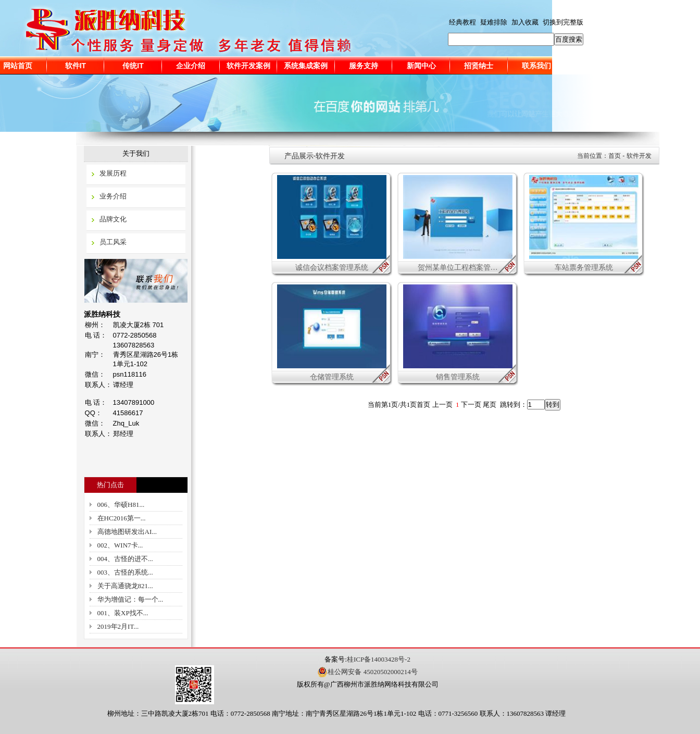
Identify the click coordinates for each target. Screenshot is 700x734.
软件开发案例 (248, 66)
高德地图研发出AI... (127, 532)
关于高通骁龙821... (125, 586)
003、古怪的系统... (125, 572)
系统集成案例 (306, 66)
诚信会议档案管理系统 (332, 268)
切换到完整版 (563, 22)
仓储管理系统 (332, 377)
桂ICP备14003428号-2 (379, 659)
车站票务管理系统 (584, 268)
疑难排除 (494, 22)
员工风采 (113, 242)
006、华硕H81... (121, 505)
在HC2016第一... (122, 518)
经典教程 (463, 22)
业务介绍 (113, 196)
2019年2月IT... (118, 626)
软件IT (76, 66)
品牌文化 (113, 219)
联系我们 (536, 66)
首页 (615, 156)
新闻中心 (421, 66)
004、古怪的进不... (125, 559)
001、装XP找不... (123, 613)
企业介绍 (191, 66)
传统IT (133, 66)
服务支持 (364, 66)
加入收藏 (525, 22)
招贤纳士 (479, 66)
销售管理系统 (458, 377)
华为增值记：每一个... (130, 599)
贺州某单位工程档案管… (458, 268)
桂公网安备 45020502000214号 (367, 672)
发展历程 (113, 173)
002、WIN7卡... (120, 545)
